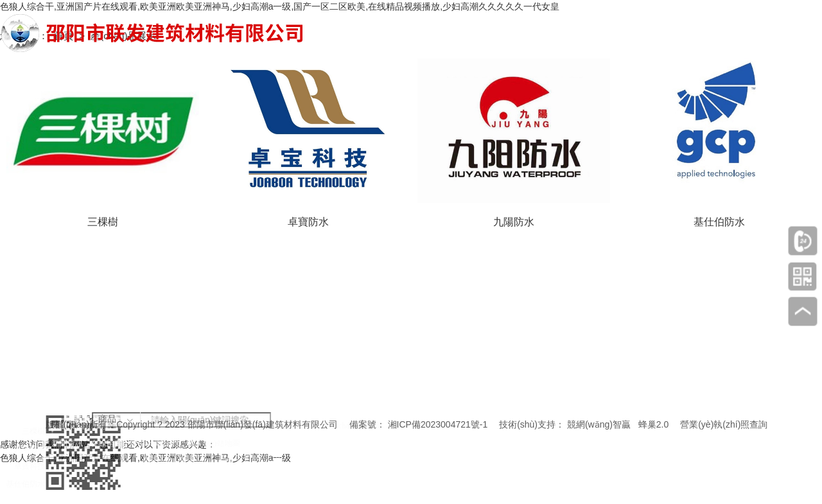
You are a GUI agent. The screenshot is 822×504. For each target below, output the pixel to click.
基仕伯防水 (26, 479)
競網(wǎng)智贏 (599, 424)
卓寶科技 (29, 465)
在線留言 (128, 442)
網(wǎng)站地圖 (214, 442)
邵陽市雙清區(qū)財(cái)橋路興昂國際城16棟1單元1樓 (390, 482)
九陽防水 (29, 450)
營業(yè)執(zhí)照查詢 (724, 424)
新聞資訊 (97, 442)
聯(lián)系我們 (166, 442)
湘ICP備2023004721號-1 (438, 424)
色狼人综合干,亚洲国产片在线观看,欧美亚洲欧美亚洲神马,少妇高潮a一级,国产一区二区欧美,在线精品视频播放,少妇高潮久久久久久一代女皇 (280, 6)
